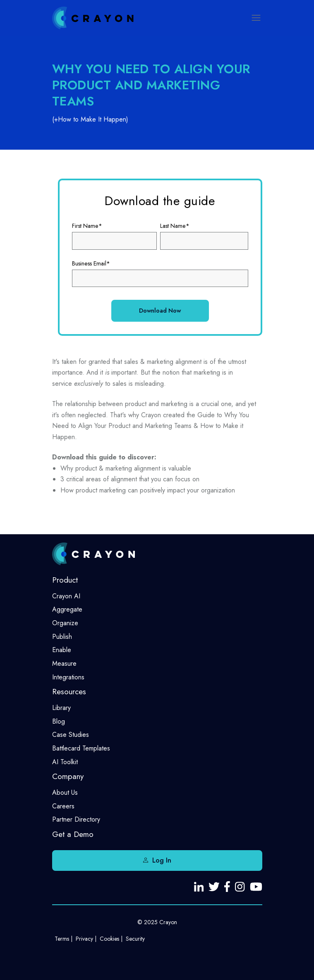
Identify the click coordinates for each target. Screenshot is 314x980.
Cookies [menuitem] (109, 939)
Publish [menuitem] (62, 637)
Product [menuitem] (65, 580)
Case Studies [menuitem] (71, 735)
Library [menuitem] (61, 708)
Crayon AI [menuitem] (66, 596)
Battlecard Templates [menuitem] (81, 748)
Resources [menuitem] (69, 692)
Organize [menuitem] (65, 623)
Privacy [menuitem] (84, 939)
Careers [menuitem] (63, 806)
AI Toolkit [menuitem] (65, 762)
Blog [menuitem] (59, 721)
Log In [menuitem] (162, 860)
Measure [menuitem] (64, 663)
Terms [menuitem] (62, 939)
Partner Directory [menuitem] (76, 819)
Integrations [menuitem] (68, 677)
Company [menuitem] (68, 776)
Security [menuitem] (135, 939)
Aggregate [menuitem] (67, 609)
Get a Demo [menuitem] (73, 834)
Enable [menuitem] (62, 650)
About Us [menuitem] (65, 792)
